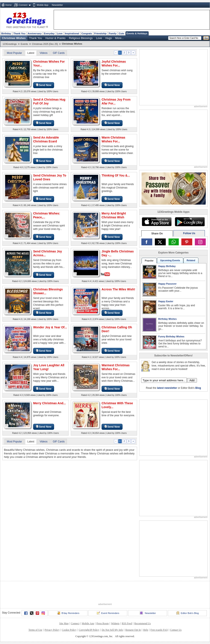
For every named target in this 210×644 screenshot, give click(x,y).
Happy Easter (166, 301)
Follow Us (189, 233)
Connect (23, 5)
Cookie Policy (69, 630)
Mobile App (43, 5)
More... (120, 38)
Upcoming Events (170, 260)
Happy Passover (167, 284)
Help (146, 630)
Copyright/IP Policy (89, 630)
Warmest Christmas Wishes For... (116, 367)
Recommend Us (143, 623)
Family (113, 33)
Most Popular (14, 53)
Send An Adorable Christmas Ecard (46, 139)
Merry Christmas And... (50, 403)
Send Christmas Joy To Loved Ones (50, 177)
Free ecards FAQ (159, 630)
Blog (198, 388)
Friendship (100, 33)
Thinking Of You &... (116, 175)
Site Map (64, 623)
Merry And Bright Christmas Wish (114, 215)
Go (206, 38)
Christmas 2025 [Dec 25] (45, 44)
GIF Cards (59, 53)
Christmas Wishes (14, 38)
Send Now (44, 85)
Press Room (103, 623)
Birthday (6, 33)
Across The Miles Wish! (118, 289)
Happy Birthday (167, 266)
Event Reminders (108, 613)
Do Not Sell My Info (112, 630)
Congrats (87, 33)
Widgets (115, 623)
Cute (121, 33)
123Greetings (10, 44)
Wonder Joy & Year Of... (50, 327)
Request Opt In (133, 630)
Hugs (109, 38)
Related (191, 260)
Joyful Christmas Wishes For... (114, 63)
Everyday (49, 33)
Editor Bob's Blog (187, 613)
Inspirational (72, 33)
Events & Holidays (137, 33)
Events (24, 44)
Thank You (19, 33)
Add (192, 380)
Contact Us (176, 630)
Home (8, 5)
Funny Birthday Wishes (171, 336)
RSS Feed (127, 623)
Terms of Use (35, 630)
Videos (43, 53)
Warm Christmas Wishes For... (113, 139)
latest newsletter (167, 388)
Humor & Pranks (55, 38)
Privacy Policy (52, 630)
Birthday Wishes (167, 319)
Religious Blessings (81, 38)
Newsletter (57, 5)
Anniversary (35, 33)
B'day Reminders (68, 613)
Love (60, 33)
